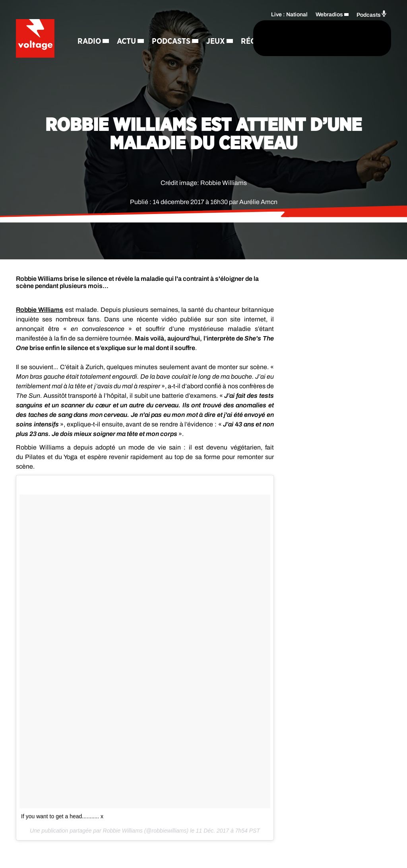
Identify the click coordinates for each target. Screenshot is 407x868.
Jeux (88, 56)
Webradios (329, 14)
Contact (176, 56)
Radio (90, 28)
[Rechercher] (219, 39)
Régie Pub (132, 56)
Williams (40, 310)
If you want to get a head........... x (62, 816)
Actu (128, 28)
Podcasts (172, 28)
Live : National (289, 14)
